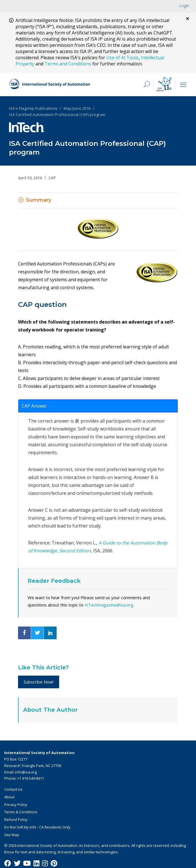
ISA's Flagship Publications (33, 108)
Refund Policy (16, 819)
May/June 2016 (77, 108)
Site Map (12, 834)
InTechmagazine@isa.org (109, 605)
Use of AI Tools (122, 58)
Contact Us (13, 789)
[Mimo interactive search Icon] (164, 84)
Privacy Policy (16, 804)
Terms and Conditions (68, 64)
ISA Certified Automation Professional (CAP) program (57, 114)
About (9, 797)
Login (184, 6)
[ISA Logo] (50, 84)
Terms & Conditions (21, 812)
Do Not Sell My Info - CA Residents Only (37, 827)
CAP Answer (34, 406)
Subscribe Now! (39, 682)
